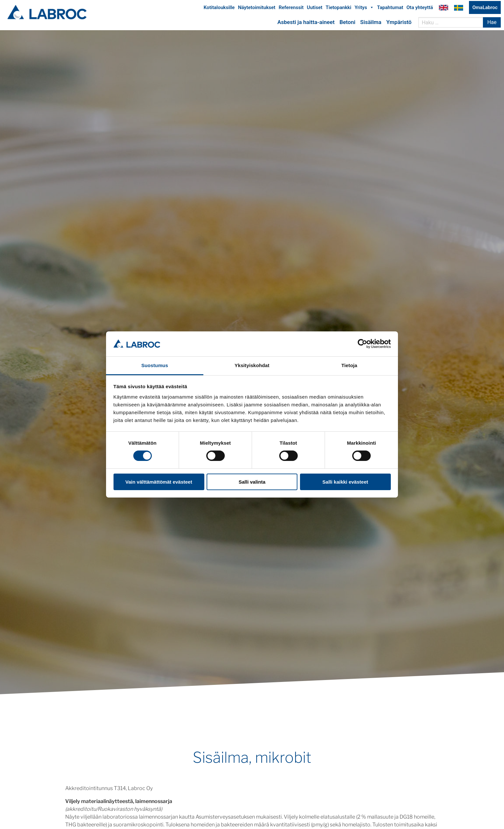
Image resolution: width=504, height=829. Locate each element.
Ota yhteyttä (420, 9)
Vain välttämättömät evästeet (159, 482)
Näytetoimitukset (257, 9)
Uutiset (315, 9)
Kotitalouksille (219, 9)
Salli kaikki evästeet (345, 482)
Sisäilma (371, 24)
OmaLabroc (485, 9)
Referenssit (291, 9)
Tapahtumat (390, 9)
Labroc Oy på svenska (459, 9)
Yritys (364, 9)
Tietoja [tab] (349, 365)
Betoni (348, 24)
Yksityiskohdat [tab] (252, 365)
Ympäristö (399, 24)
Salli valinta (252, 482)
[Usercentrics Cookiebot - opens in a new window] (362, 344)
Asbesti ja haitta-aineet (306, 24)
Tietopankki (338, 9)
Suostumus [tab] (155, 365)
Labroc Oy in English (444, 9)
